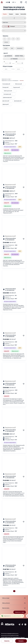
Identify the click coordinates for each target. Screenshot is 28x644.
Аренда (17, 14)
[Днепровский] (23, 101)
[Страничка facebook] (22, 625)
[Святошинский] (13, 91)
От (4, 62)
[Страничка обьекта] (4, 135)
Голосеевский (6, 84)
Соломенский (7, 94)
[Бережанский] (14, 132)
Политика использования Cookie (10, 636)
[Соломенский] (12, 94)
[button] (6, 26)
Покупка (5, 14)
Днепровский (18, 101)
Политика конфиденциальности (10, 634)
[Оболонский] (23, 84)
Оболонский (18, 84)
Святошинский (8, 91)
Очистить (7, 641)
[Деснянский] (10, 101)
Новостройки (23, 14)
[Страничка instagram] (25, 625)
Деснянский (6, 101)
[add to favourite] (21, 2)
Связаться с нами (20, 612)
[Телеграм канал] (6, 2)
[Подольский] (21, 87)
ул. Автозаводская (10, 135)
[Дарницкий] (10, 104)
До (17, 62)
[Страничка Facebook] (8, 2)
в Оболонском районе (10, 134)
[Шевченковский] (13, 98)
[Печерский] (10, 87)
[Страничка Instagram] (9, 2)
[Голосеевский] (11, 84)
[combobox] (13, 18)
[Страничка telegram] (19, 625)
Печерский (5, 87)
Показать (21, 641)
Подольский (16, 87)
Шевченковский (7, 98)
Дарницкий (6, 104)
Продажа (11, 14)
